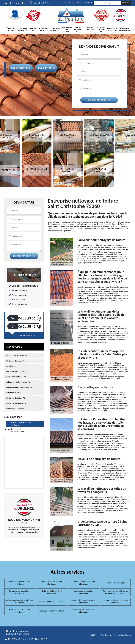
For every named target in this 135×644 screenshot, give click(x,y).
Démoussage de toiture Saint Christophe (20, 583)
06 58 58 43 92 (41, 3)
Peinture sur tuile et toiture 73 (67, 29)
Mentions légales (124, 635)
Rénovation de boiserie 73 (124, 29)
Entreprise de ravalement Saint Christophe (83, 583)
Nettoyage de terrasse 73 (112, 29)
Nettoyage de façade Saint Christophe (52, 592)
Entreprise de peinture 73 (43, 29)
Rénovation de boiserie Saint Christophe (84, 611)
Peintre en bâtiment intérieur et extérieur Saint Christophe (115, 592)
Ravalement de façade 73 (55, 29)
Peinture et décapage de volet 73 (79, 29)
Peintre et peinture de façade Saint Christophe (20, 601)
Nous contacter (46, 68)
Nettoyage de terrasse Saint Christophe (84, 592)
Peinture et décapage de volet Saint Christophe (83, 601)
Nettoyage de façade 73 (23, 29)
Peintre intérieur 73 (90, 29)
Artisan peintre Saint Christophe (52, 611)
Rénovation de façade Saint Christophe (20, 592)
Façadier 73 (33, 29)
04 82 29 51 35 (16, 3)
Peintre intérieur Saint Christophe (52, 601)
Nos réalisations (21, 68)
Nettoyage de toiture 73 (101, 29)
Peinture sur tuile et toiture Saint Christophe (115, 601)
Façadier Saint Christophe (115, 583)
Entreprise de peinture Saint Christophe (52, 583)
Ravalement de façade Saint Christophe (20, 611)
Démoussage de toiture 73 (11, 29)
